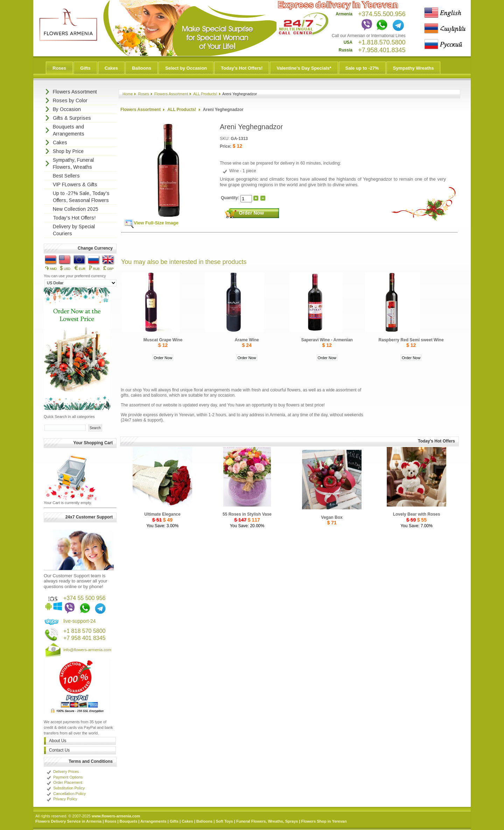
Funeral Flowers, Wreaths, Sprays (267, 821)
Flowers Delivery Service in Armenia (68, 821)
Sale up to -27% (362, 68)
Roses (59, 68)
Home (128, 94)
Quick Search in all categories (69, 417)
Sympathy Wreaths (414, 68)
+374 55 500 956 (85, 598)
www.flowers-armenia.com (116, 816)
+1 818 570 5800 (85, 631)
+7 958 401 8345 (85, 638)
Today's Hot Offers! (242, 68)
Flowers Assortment (171, 94)
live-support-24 (80, 621)
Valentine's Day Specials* (304, 68)
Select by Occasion (186, 68)
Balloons (142, 68)
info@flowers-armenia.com (87, 650)
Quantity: (231, 198)
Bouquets (129, 821)
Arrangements (153, 821)
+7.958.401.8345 (382, 50)
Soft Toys (224, 821)
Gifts (85, 68)
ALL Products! (205, 94)
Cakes (111, 68)
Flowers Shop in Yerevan (324, 821)
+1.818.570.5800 (382, 42)
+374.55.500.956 (382, 14)
